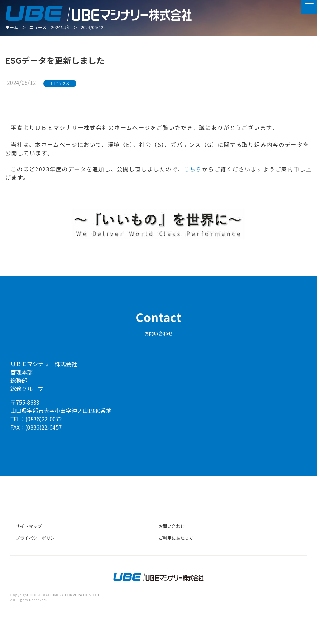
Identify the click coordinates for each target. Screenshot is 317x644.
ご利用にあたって (176, 538)
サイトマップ (29, 526)
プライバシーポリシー (37, 538)
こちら (193, 169)
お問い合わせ (172, 526)
